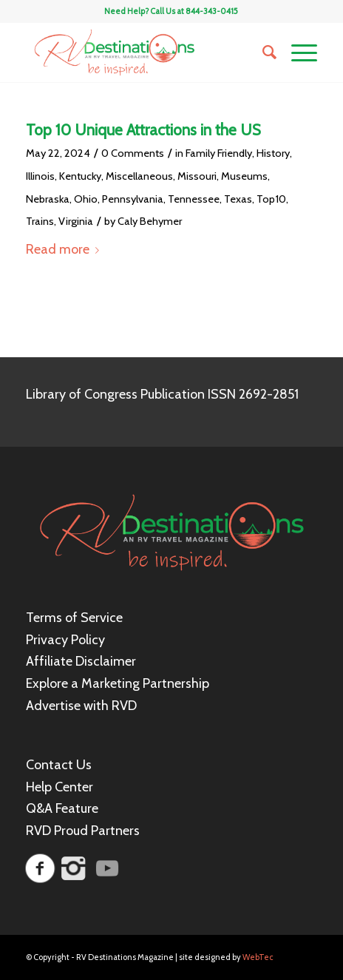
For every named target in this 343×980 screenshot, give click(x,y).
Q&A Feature (62, 808)
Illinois (40, 176)
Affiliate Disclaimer (81, 661)
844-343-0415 (212, 11)
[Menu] (297, 53)
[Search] (262, 53)
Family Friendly (219, 153)
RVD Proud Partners (83, 831)
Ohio (86, 199)
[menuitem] (262, 53)
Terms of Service (74, 618)
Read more (65, 249)
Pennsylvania (133, 199)
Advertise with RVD (81, 706)
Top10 (271, 199)
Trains (40, 221)
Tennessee (194, 199)
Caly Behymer (150, 221)
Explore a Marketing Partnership (118, 683)
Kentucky (80, 176)
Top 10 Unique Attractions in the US (143, 130)
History (273, 153)
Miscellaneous (139, 176)
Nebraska (48, 199)
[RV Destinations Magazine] (143, 53)
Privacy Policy (65, 640)
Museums (244, 176)
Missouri (197, 176)
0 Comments (133, 153)
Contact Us (59, 765)
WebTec (258, 957)
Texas (238, 199)
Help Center (60, 787)
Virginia (76, 221)
